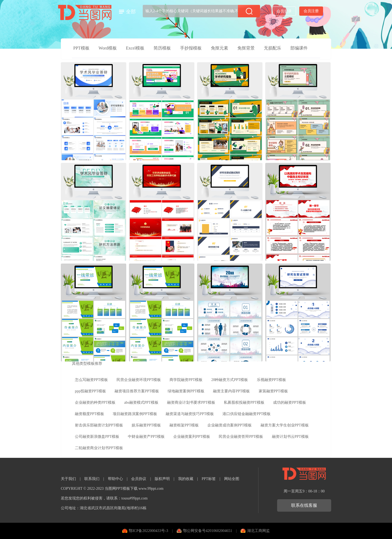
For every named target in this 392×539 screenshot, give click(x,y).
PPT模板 (81, 48)
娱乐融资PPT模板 (146, 425)
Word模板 (108, 48)
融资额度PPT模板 (89, 414)
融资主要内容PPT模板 (231, 391)
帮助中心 (115, 479)
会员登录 (284, 11)
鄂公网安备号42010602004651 (208, 531)
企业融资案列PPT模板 (192, 437)
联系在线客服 (304, 505)
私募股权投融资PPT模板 (244, 402)
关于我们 (68, 479)
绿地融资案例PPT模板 (186, 391)
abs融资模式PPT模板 (141, 402)
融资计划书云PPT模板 (290, 437)
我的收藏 (186, 479)
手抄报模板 (191, 48)
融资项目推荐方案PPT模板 (137, 391)
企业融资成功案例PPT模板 (230, 425)
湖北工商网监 (258, 531)
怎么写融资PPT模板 (91, 380)
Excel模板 (135, 48)
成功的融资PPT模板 (290, 402)
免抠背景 (246, 48)
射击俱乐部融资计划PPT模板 (99, 425)
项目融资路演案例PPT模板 (135, 414)
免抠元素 (220, 48)
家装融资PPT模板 (273, 391)
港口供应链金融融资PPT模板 (247, 414)
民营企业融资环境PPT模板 (139, 380)
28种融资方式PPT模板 (230, 380)
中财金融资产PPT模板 (146, 437)
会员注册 (311, 11)
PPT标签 (209, 479)
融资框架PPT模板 (184, 425)
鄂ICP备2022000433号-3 (148, 531)
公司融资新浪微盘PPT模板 (97, 437)
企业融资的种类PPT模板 (95, 402)
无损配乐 (273, 48)
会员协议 (139, 479)
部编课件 (299, 48)
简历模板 (162, 48)
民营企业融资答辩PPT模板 (241, 437)
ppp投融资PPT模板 (90, 391)
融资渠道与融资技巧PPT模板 (190, 414)
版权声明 (162, 479)
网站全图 (232, 479)
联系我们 (92, 479)
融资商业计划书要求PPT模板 (191, 402)
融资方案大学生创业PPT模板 (285, 425)
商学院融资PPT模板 (186, 380)
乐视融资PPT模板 (271, 380)
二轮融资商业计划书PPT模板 (99, 448)
